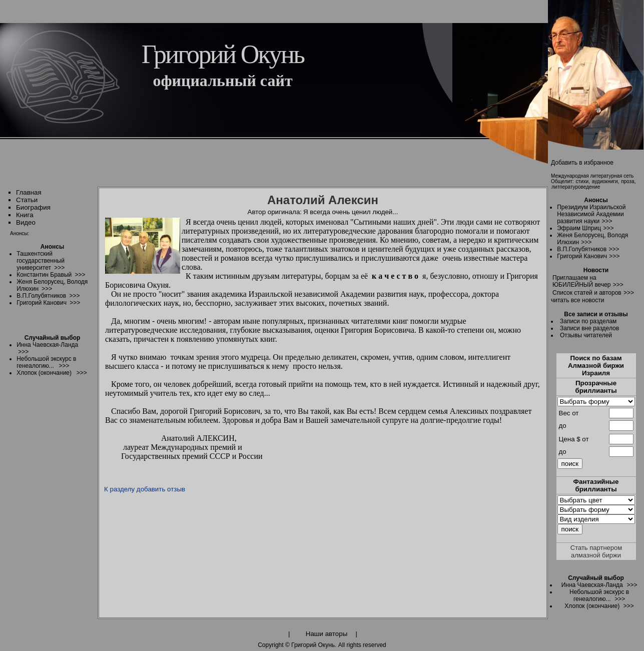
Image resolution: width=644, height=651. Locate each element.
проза (628, 181)
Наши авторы (327, 634)
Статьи (27, 200)
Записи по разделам (588, 321)
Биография (33, 207)
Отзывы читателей (586, 335)
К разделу (119, 489)
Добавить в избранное (582, 163)
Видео (26, 222)
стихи (582, 181)
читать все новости (577, 300)
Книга (25, 215)
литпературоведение (576, 187)
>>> (607, 221)
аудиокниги (605, 181)
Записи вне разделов (589, 328)
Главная (29, 192)
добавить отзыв (161, 489)
